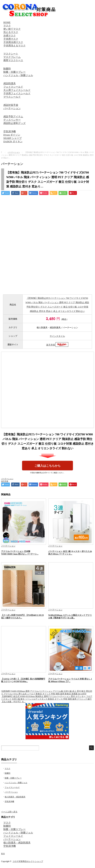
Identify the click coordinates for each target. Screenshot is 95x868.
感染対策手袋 (11, 105)
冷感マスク (10, 36)
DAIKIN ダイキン (13, 142)
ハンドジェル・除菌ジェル (18, 75)
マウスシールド (12, 97)
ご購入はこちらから (47, 466)
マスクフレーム (12, 57)
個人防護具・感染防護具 (15, 797)
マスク (7, 26)
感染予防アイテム (13, 117)
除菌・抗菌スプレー (14, 72)
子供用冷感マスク (13, 42)
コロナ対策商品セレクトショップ (28, 861)
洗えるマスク (11, 32)
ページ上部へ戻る (9, 812)
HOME (7, 22)
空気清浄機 (10, 132)
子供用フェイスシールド (17, 94)
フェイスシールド (13, 87)
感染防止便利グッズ (14, 123)
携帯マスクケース (13, 60)
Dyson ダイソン (12, 135)
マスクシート (11, 54)
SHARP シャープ (12, 138)
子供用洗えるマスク (14, 46)
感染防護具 (10, 83)
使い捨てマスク (12, 29)
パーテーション (12, 108)
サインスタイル (57, 336)
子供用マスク (11, 39)
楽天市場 (51, 345)
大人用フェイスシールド (17, 90)
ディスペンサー (12, 120)
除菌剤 (7, 69)
